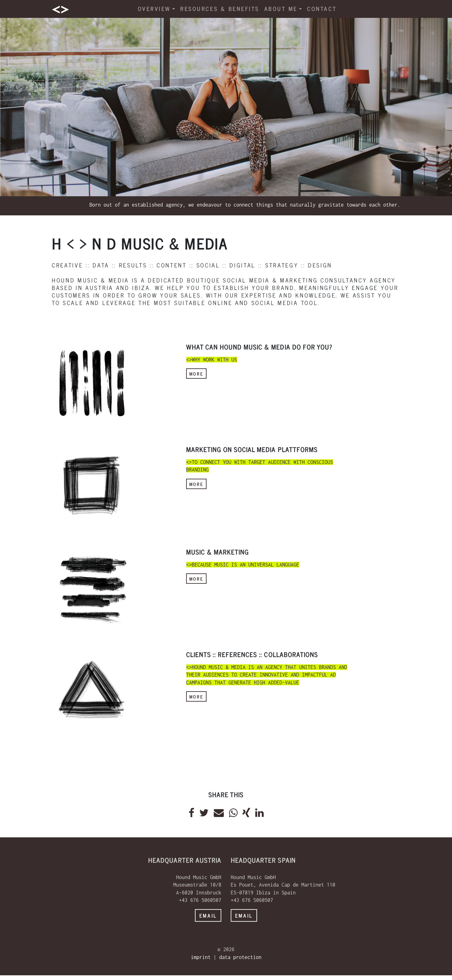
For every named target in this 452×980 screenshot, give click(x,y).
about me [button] (283, 9)
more (196, 374)
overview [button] (157, 9)
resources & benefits (220, 9)
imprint (201, 957)
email (208, 915)
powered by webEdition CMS (432, 978)
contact (322, 9)
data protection (240, 957)
